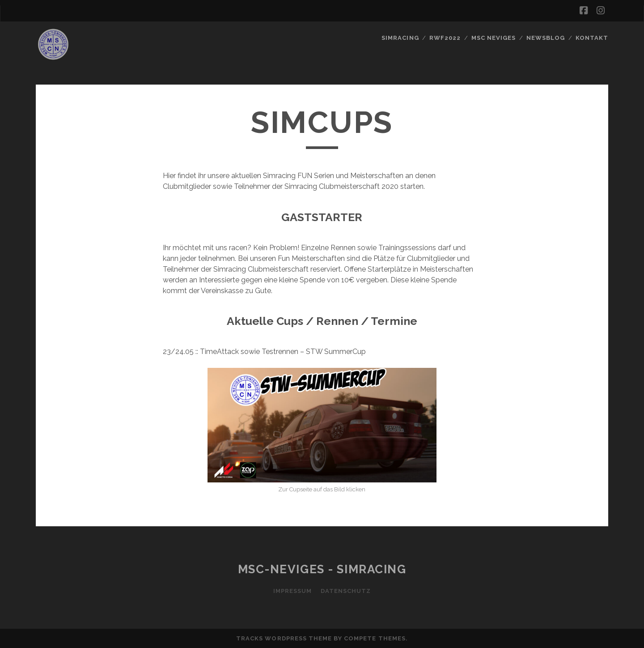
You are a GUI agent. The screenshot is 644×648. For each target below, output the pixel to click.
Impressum (292, 591)
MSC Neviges (494, 38)
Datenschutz (346, 591)
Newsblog (546, 38)
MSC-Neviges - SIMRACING (322, 569)
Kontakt (592, 38)
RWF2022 (445, 38)
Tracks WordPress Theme (284, 638)
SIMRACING (400, 38)
